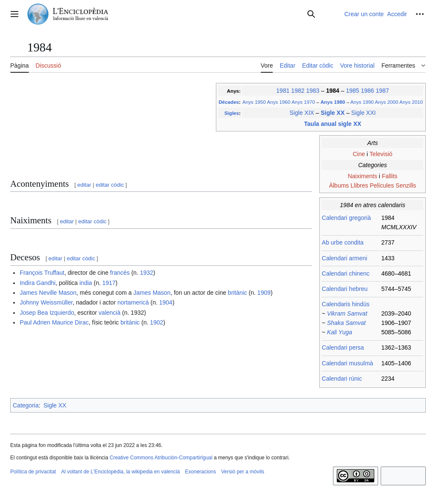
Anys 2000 (386, 102)
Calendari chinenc (346, 273)
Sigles (232, 113)
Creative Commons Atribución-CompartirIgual (161, 458)
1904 (166, 302)
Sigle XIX (302, 113)
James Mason (152, 293)
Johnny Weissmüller (46, 302)
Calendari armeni (345, 258)
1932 (147, 273)
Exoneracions (201, 472)
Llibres (359, 185)
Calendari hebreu (345, 289)
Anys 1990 (362, 102)
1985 (352, 91)
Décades (229, 102)
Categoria (26, 405)
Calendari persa (343, 347)
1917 (109, 283)
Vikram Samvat (347, 313)
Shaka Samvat (346, 323)
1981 (283, 91)
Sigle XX (333, 113)
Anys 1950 (254, 102)
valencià (110, 313)
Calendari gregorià (346, 218)
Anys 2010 (411, 102)
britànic (237, 293)
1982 (298, 91)
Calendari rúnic (342, 379)
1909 (264, 293)
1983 (313, 91)
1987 (382, 91)
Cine (359, 154)
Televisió (381, 154)
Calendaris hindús (346, 304)
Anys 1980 (334, 102)
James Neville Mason (48, 293)
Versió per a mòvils (242, 472)
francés (120, 273)
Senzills (406, 185)
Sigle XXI (364, 113)
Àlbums (339, 185)
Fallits (390, 176)
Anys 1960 (279, 102)
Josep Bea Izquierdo (47, 313)
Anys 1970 (303, 102)
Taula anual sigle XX (333, 124)
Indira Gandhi (37, 283)
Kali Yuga (340, 332)
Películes (382, 185)
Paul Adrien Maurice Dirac (54, 322)
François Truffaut (42, 273)
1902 (156, 322)
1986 (367, 91)
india (86, 283)
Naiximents (363, 176)
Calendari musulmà (348, 363)
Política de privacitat (33, 472)
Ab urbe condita (343, 242)
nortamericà (133, 302)
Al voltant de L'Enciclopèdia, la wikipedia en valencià (120, 472)
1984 (334, 91)
